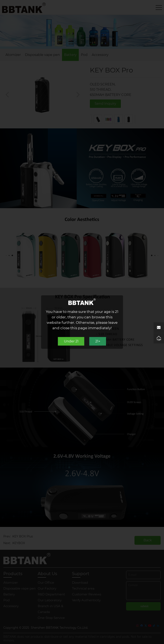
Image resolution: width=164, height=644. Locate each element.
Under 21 (71, 341)
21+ (98, 341)
